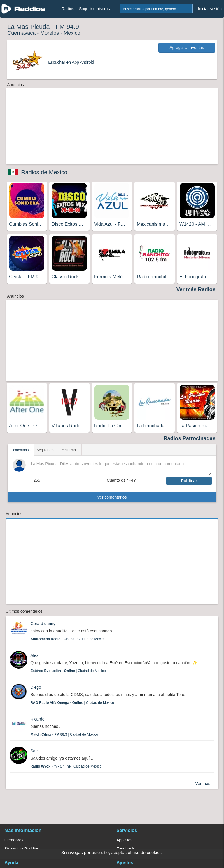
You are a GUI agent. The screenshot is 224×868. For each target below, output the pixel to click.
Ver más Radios (196, 289)
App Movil (125, 840)
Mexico (72, 33)
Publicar (189, 481)
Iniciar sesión (210, 9)
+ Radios (66, 9)
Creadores (14, 840)
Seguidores (46, 450)
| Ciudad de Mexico (68, 639)
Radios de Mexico (44, 172)
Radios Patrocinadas (190, 438)
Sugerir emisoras (94, 9)
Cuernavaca (21, 33)
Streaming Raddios (22, 849)
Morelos (50, 33)
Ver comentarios (112, 497)
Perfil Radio (69, 450)
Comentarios (20, 450)
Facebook (125, 849)
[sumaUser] (151, 481)
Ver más (203, 784)
